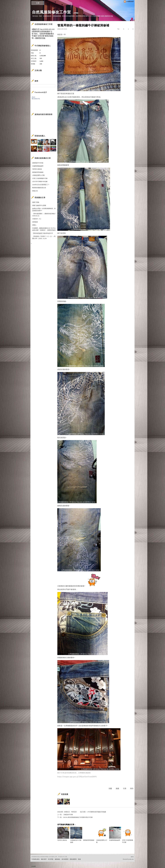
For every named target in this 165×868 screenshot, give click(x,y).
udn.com (131, 859)
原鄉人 (34, 225)
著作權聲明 (65, 859)
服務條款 (57, 859)
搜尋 (53, 86)
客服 (79, 859)
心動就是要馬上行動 (102, 835)
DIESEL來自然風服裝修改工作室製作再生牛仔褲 (78, 817)
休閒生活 (67, 812)
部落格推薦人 (40, 136)
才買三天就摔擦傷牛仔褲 (128, 835)
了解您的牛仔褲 (68, 815)
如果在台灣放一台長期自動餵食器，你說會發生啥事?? (44, 210)
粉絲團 (34, 866)
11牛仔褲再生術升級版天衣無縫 (96, 812)
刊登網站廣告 (36, 859)
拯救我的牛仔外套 (38, 163)
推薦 (117, 789)
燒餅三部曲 (36, 202)
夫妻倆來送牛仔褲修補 (76, 835)
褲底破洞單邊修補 (89, 834)
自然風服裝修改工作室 (51, 12)
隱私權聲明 (73, 859)
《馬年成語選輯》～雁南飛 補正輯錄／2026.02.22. (44, 215)
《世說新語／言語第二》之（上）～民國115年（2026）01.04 (44, 237)
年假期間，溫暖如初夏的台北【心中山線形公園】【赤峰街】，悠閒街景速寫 (44, 229)
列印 (132, 789)
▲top (132, 857)
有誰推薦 (65, 794)
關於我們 (44, 859)
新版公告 (35, 191)
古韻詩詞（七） (37, 219)
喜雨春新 (35, 222)
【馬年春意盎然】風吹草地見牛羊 (43, 233)
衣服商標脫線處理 (115, 834)
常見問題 (51, 859)
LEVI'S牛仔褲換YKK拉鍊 (40, 181)
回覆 (110, 789)
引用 (125, 789)
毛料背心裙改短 (63, 834)
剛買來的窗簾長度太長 (39, 188)
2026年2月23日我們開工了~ (41, 185)
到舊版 (76, 13)
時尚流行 (74, 812)
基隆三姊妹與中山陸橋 (39, 205)
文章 (38, 3)
